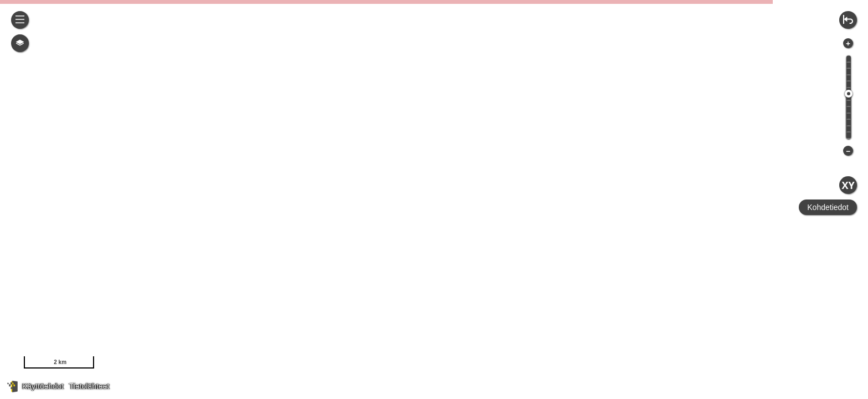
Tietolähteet (89, 386)
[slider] (849, 94)
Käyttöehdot (43, 386)
